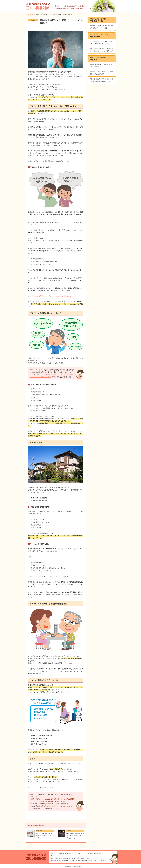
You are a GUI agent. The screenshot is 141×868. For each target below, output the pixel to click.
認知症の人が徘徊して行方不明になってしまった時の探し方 (101, 66)
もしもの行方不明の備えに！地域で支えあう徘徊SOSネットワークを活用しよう (102, 50)
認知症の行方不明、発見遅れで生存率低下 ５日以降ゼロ (52, 296)
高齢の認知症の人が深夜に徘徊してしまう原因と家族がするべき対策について (101, 80)
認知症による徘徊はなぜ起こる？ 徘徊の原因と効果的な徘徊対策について (102, 73)
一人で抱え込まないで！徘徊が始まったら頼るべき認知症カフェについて (101, 43)
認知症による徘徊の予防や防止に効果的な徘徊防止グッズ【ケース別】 (101, 27)
